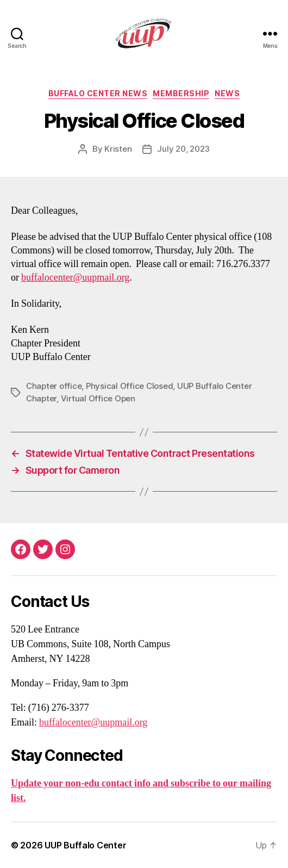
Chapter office (54, 386)
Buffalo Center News (98, 93)
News (227, 93)
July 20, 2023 (183, 149)
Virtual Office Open (98, 398)
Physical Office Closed (129, 386)
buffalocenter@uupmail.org (75, 278)
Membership (181, 93)
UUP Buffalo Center (85, 845)
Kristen (118, 149)
